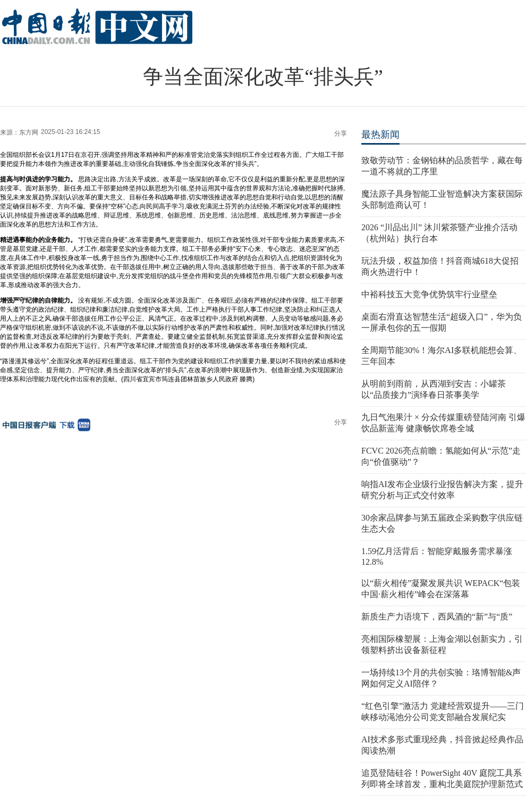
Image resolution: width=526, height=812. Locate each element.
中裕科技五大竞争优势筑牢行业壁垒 (429, 294)
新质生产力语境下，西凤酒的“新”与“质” (437, 617)
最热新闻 (380, 135)
